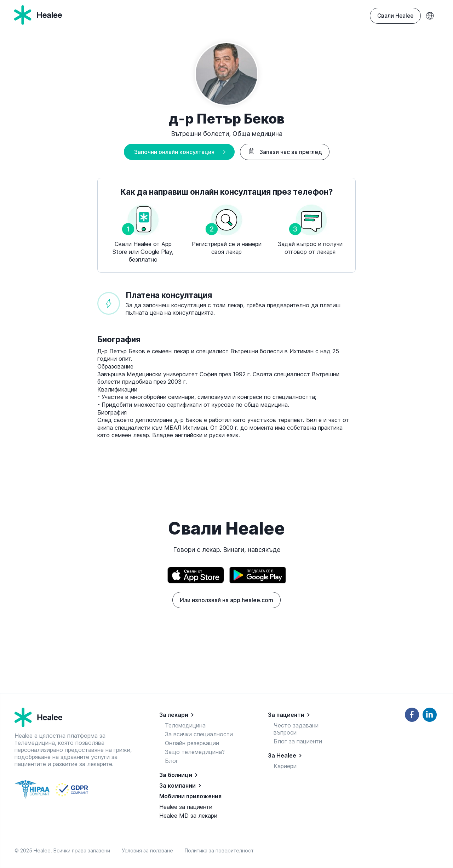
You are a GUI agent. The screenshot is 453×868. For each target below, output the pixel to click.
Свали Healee (395, 16)
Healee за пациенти (186, 807)
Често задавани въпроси (296, 729)
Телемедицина (185, 725)
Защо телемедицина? (195, 752)
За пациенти (286, 715)
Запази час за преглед (285, 152)
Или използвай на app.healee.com (226, 600)
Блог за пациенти (298, 741)
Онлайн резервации (192, 743)
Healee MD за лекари (188, 816)
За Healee (282, 755)
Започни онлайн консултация (174, 152)
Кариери (285, 766)
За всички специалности (199, 734)
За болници (176, 775)
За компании (177, 786)
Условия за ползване (149, 850)
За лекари (174, 715)
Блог (172, 761)
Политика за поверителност (219, 850)
